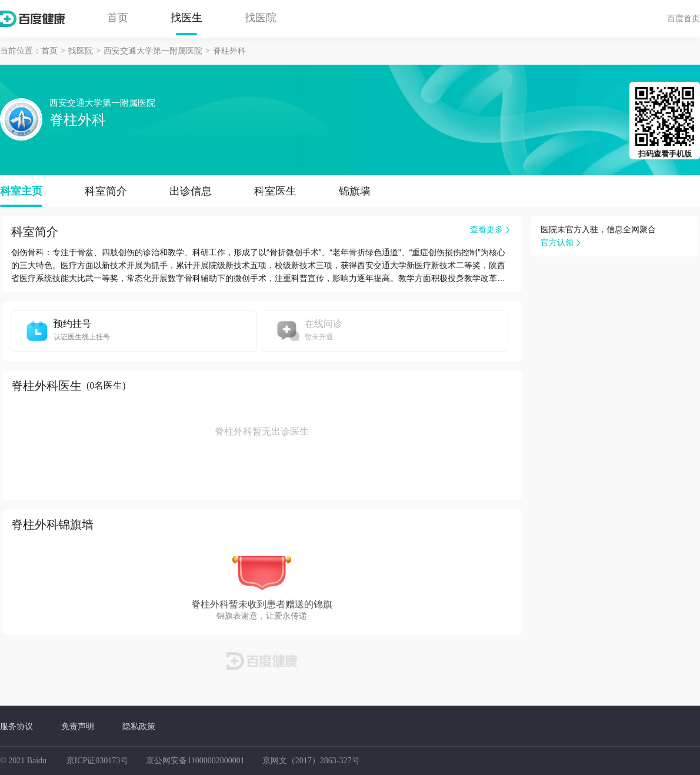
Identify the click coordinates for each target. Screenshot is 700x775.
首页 (118, 18)
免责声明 (78, 726)
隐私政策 (139, 726)
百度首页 (684, 18)
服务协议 (16, 726)
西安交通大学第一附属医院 (153, 51)
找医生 (186, 18)
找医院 (261, 18)
